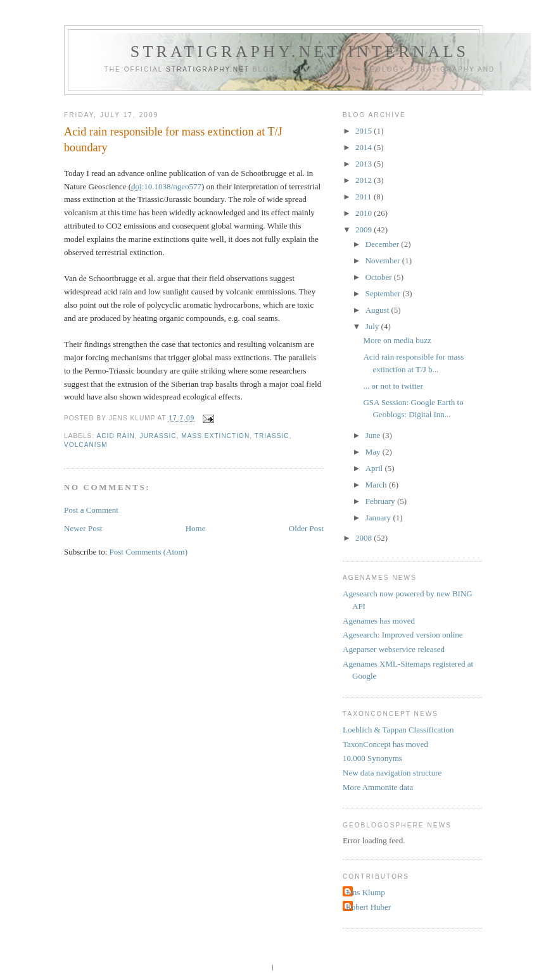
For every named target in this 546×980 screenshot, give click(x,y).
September (384, 293)
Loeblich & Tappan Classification (398, 730)
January (379, 518)
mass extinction (215, 436)
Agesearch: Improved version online (403, 635)
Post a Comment (91, 510)
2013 (365, 164)
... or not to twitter (393, 386)
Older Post (306, 528)
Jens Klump (365, 892)
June (374, 435)
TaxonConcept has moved (385, 744)
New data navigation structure (392, 773)
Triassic (272, 436)
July (373, 326)
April (375, 468)
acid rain (115, 436)
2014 (365, 147)
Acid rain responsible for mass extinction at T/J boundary (173, 140)
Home (196, 528)
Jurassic (158, 436)
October (380, 277)
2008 (365, 538)
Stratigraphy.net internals (300, 52)
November (384, 261)
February (381, 501)
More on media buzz (397, 340)
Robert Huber (368, 907)
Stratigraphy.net (208, 69)
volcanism (86, 445)
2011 (365, 197)
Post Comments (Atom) (149, 552)
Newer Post (83, 528)
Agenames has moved (379, 621)
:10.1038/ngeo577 (166, 186)
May (374, 452)
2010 (365, 213)
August (378, 310)
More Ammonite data (378, 787)
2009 (365, 229)
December (384, 244)
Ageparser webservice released (394, 649)
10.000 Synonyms (372, 758)
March (377, 485)
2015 (365, 131)
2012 (365, 180)
